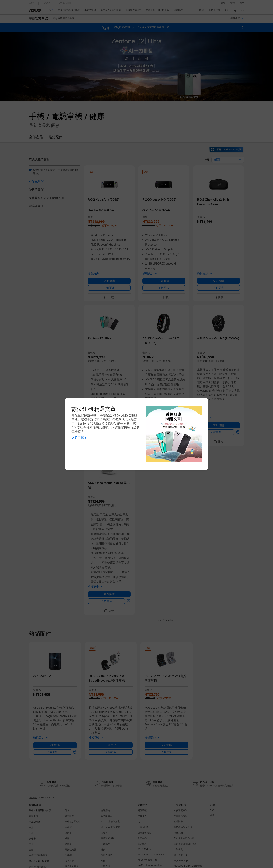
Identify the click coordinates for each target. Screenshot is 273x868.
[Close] (204, 402)
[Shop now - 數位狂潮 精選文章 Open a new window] (79, 438)
